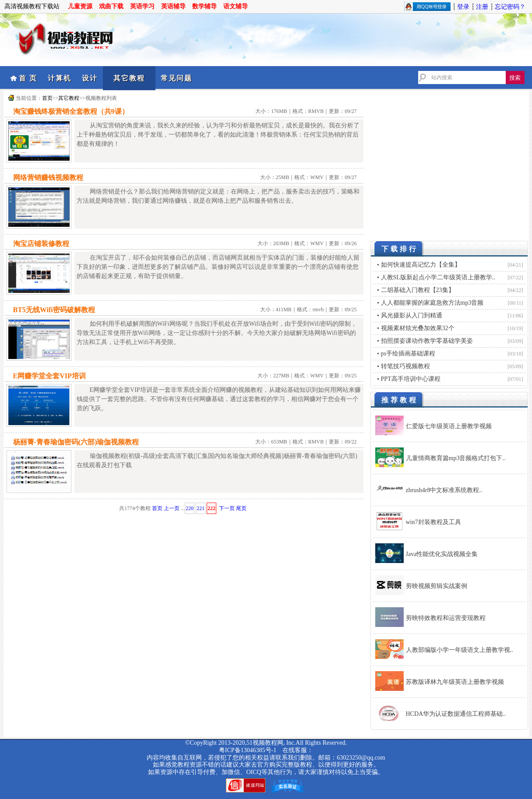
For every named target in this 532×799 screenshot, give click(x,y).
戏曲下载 (111, 6)
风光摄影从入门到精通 (412, 315)
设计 (90, 78)
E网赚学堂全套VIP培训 (49, 376)
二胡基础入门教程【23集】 (418, 290)
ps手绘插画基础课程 (408, 354)
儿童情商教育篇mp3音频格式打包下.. (456, 458)
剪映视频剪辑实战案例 (437, 586)
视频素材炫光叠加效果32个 (418, 328)
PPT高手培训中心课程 (411, 379)
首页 (47, 98)
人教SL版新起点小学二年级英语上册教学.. (438, 277)
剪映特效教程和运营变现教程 (446, 618)
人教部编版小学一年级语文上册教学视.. (460, 650)
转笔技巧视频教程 (405, 366)
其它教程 (129, 78)
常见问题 (176, 78)
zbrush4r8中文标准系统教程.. (444, 490)
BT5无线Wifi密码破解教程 (54, 310)
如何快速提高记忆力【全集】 (421, 265)
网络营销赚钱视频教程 (48, 178)
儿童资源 (80, 6)
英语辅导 (173, 6)
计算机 (60, 78)
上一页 (172, 508)
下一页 (227, 508)
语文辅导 (236, 6)
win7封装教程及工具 (433, 522)
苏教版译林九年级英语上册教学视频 (455, 682)
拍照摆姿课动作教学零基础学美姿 (427, 341)
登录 (463, 7)
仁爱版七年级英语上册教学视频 (449, 426)
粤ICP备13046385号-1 (248, 750)
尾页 (241, 508)
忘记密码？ (510, 7)
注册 (482, 7)
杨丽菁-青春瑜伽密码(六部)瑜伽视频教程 (76, 442)
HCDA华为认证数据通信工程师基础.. (456, 714)
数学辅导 (204, 6)
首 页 (28, 78)
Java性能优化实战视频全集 (442, 554)
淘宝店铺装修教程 (41, 244)
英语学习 (142, 6)
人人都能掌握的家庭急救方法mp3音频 (432, 303)
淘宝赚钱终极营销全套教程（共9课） (71, 111)
